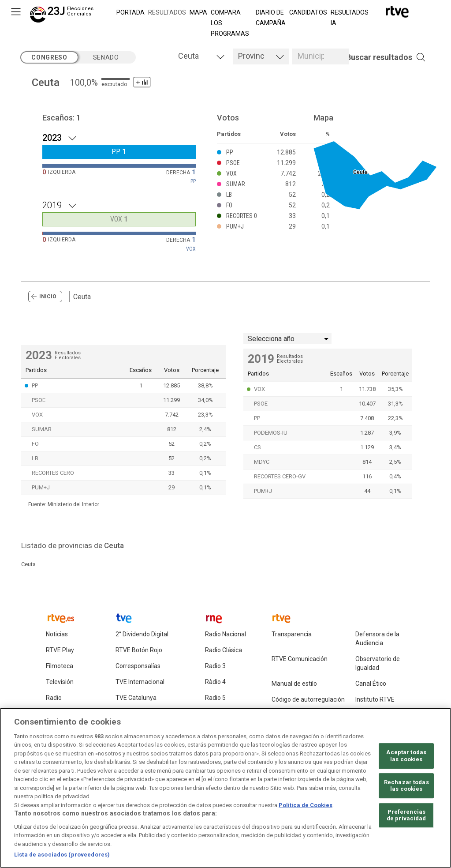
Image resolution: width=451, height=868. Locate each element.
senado (106, 57)
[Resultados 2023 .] (119, 137)
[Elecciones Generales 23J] (63, 16)
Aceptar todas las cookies (406, 760)
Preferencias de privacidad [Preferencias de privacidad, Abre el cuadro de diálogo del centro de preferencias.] (406, 819)
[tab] (201, 56)
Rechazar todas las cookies (406, 790)
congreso (49, 57)
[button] (373, 57)
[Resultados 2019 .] (119, 204)
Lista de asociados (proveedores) (62, 859)
